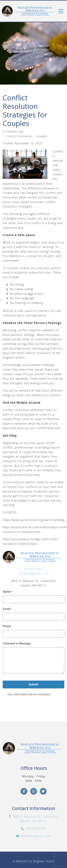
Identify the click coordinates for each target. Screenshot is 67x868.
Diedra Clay (15, 132)
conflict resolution (19, 136)
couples (42, 136)
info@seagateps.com (34, 573)
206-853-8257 (34, 569)
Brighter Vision (44, 861)
